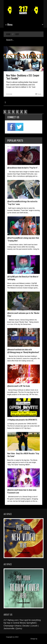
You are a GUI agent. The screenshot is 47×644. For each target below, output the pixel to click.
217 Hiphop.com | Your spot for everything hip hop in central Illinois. (23, 638)
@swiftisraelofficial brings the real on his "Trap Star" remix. (22, 203)
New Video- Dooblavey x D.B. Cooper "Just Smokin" (23, 77)
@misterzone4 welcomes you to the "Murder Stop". (23, 314)
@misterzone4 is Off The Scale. (19, 386)
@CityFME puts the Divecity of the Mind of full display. (23, 278)
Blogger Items (11, 641)
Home (8, 34)
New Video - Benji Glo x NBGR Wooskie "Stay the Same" (23, 455)
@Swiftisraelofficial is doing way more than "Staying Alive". (23, 239)
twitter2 (19, 127)
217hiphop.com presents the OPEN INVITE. (22, 420)
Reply (39, 94)
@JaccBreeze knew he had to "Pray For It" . (23, 168)
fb (11, 127)
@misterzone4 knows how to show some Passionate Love (22, 491)
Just (17, 34)
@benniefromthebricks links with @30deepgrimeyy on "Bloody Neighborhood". (23, 351)
